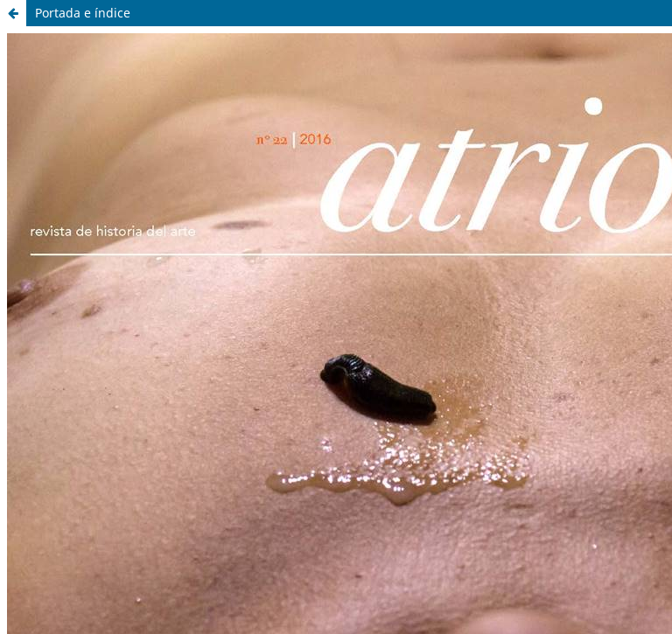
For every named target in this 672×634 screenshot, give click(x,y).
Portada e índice (83, 13)
